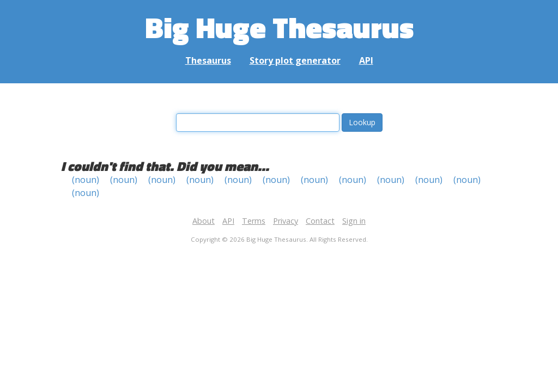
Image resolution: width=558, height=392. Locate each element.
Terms (254, 221)
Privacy (286, 221)
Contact (320, 221)
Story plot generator (295, 60)
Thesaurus (208, 60)
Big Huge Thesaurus (279, 27)
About (204, 221)
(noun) (86, 180)
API (366, 60)
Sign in (354, 221)
